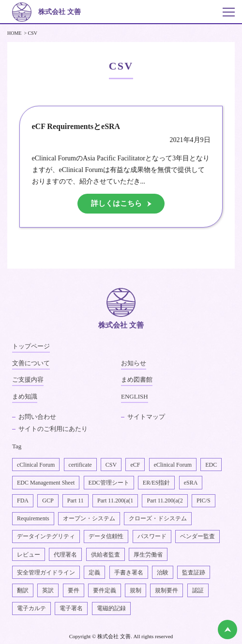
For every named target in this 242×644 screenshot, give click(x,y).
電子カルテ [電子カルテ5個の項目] (31, 608)
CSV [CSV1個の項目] (111, 465)
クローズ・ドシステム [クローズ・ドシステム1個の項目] (158, 518)
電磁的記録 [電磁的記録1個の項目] (111, 608)
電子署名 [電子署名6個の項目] (71, 608)
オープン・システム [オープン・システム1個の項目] (89, 518)
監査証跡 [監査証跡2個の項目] (194, 572)
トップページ (31, 346)
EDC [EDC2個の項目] (211, 465)
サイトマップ (146, 417)
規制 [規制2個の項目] (136, 590)
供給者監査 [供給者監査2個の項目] (106, 555)
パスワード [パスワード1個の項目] (152, 536)
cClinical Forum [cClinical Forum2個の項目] (36, 465)
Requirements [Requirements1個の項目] (33, 518)
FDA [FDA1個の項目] (23, 501)
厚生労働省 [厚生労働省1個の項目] (148, 555)
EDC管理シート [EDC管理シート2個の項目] (109, 483)
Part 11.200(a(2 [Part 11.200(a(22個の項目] (165, 501)
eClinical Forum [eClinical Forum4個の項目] (173, 465)
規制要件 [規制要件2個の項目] (166, 590)
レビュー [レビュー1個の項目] (29, 555)
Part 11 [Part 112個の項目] (76, 501)
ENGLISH (135, 396)
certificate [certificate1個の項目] (80, 465)
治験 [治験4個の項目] (163, 572)
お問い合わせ (37, 417)
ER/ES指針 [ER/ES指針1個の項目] (157, 483)
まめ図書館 (137, 379)
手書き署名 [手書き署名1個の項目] (129, 572)
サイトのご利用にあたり (53, 429)
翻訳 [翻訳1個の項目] (23, 590)
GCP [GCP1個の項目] (48, 501)
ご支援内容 (28, 379)
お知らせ (134, 363)
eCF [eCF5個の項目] (135, 465)
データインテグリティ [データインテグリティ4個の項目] (46, 536)
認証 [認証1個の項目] (198, 590)
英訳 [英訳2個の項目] (48, 590)
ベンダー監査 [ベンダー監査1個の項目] (197, 536)
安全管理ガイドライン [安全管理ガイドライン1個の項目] (46, 572)
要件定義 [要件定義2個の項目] (105, 590)
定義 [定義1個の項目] (94, 572)
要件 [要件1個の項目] (74, 590)
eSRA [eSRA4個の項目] (191, 483)
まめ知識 (25, 396)
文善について (31, 363)
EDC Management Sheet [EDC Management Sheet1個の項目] (46, 483)
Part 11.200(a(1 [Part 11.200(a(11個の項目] (115, 501)
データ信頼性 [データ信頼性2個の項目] (106, 536)
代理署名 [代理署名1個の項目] (65, 555)
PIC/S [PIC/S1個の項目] (204, 501)
